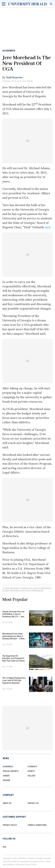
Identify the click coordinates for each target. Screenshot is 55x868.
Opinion (6, 780)
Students (32, 766)
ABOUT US (7, 803)
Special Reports (11, 771)
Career (6, 776)
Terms (48, 861)
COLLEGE (31, 776)
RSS (5, 847)
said (47, 227)
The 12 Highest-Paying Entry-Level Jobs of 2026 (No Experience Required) (14, 680)
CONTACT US (33, 803)
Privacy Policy (31, 865)
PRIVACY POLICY (10, 825)
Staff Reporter (14, 77)
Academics (9, 51)
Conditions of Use (14, 865)
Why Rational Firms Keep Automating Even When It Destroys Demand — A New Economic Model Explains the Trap (13, 636)
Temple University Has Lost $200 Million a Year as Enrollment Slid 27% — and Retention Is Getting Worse (13, 614)
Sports (31, 771)
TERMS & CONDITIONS (37, 825)
